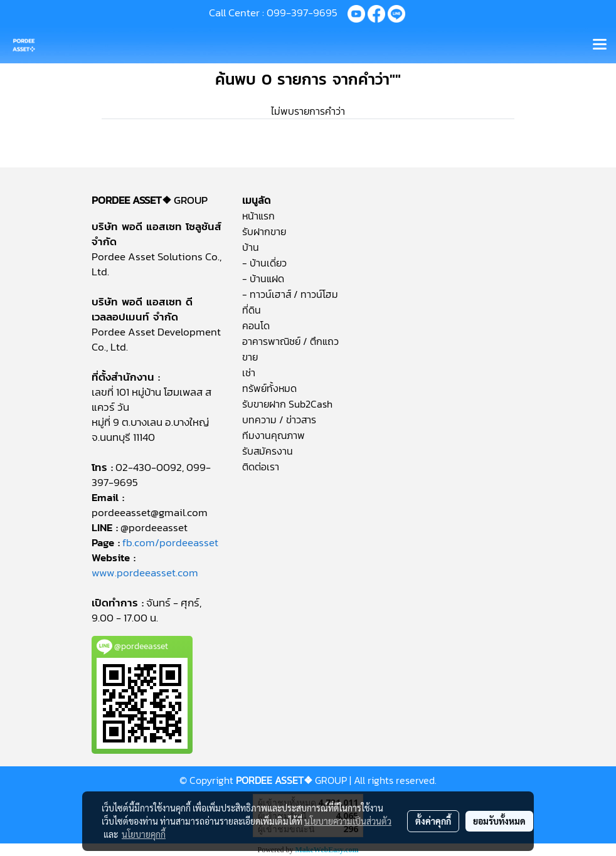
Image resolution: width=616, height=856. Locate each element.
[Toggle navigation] (600, 45)
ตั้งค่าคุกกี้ (433, 821)
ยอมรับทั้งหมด (499, 821)
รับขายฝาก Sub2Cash (287, 404)
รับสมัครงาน (268, 451)
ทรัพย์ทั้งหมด (269, 388)
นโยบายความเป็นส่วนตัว (348, 821)
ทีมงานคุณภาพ (273, 435)
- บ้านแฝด (263, 278)
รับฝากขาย (264, 231)
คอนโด (256, 325)
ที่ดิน (252, 310)
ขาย (250, 357)
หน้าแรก (258, 216)
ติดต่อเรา (261, 467)
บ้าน (251, 247)
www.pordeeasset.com (145, 573)
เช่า (249, 373)
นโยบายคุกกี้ (144, 834)
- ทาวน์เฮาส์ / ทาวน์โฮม (290, 294)
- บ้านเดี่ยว (264, 263)
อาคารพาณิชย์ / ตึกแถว (290, 341)
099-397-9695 (302, 13)
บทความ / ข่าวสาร (279, 420)
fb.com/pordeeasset (170, 542)
